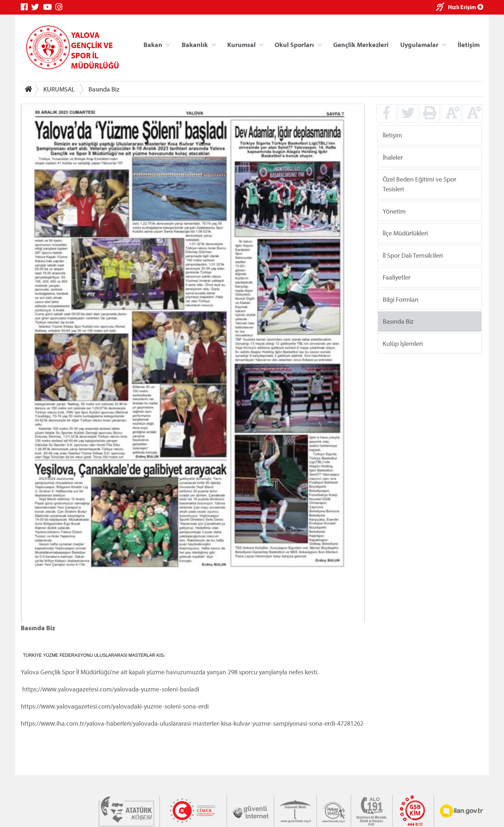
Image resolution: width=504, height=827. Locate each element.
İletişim (469, 44)
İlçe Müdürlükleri (405, 233)
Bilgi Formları (401, 299)
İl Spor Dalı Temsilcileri (413, 255)
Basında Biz (104, 89)
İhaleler (393, 157)
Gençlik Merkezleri (361, 44)
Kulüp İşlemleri (403, 343)
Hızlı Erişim (466, 7)
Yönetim (394, 211)
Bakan (153, 44)
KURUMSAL (59, 89)
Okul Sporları (294, 44)
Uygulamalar (419, 44)
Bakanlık (195, 44)
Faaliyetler (397, 277)
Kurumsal (241, 44)
